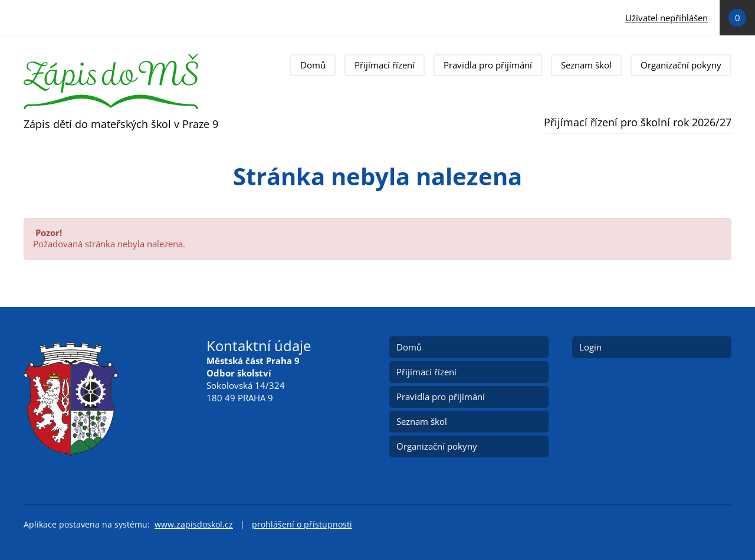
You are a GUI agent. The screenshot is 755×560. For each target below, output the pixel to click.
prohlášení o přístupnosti (302, 525)
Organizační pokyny (681, 65)
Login (590, 347)
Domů (313, 65)
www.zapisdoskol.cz (194, 525)
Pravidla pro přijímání (488, 65)
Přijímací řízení (385, 65)
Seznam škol (586, 65)
